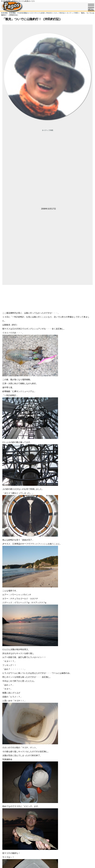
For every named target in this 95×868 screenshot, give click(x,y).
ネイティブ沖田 (48, 130)
